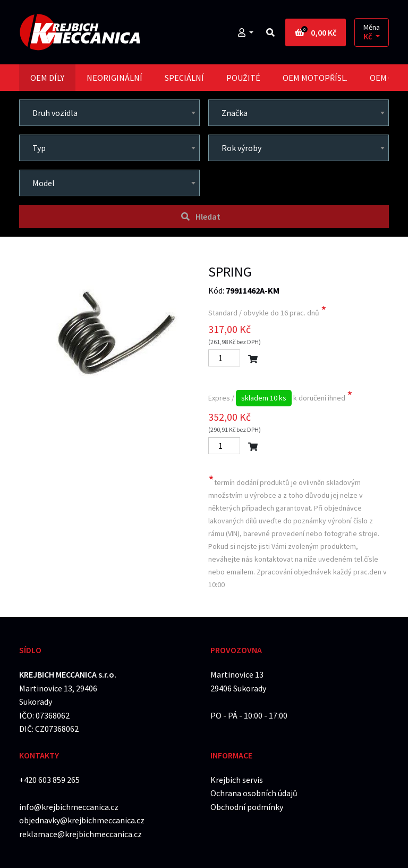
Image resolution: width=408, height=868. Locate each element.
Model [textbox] (44, 183)
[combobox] (109, 113)
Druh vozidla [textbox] (55, 113)
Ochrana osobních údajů (254, 793)
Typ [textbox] (39, 148)
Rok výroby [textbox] (241, 148)
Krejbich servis (237, 780)
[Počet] (224, 358)
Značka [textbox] (235, 113)
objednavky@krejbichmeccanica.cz (82, 820)
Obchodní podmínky (247, 807)
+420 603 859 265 (49, 780)
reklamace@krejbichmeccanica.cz (80, 834)
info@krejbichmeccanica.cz (69, 807)
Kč (368, 36)
